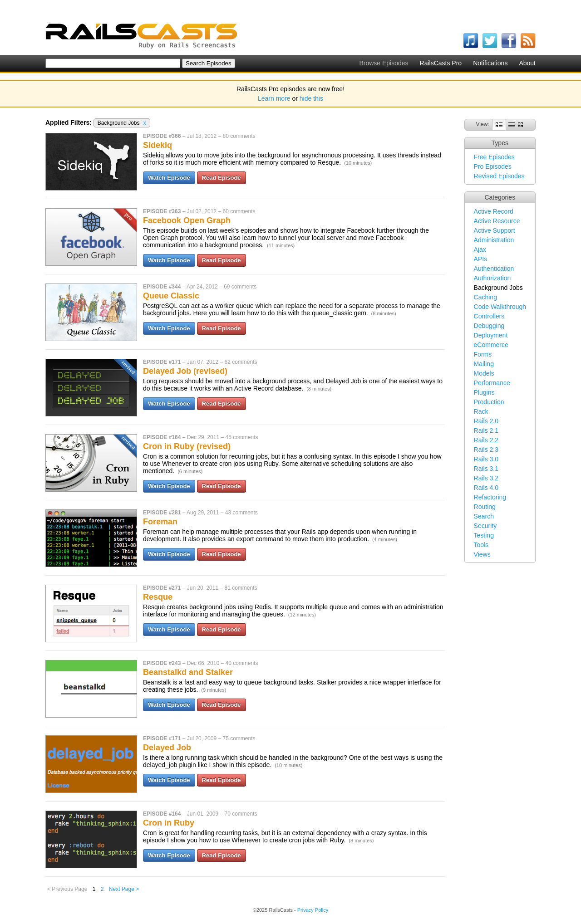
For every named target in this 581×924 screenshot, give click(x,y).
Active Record (494, 211)
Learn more (274, 98)
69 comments (240, 287)
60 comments (239, 211)
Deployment (491, 335)
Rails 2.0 (486, 421)
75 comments (239, 738)
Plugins (484, 392)
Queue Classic (171, 296)
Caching (485, 297)
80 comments (239, 136)
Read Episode (222, 178)
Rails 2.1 (486, 430)
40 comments (241, 663)
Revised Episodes (499, 176)
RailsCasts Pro (441, 63)
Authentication (494, 269)
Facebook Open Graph (187, 220)
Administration (494, 240)
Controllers (489, 316)
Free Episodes (494, 157)
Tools (481, 545)
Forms (483, 354)
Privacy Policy (313, 910)
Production (489, 402)
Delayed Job (167, 748)
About (527, 63)
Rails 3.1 (486, 469)
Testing (484, 535)
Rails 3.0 (486, 459)
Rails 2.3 (486, 450)
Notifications (490, 63)
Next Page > (124, 889)
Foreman (160, 522)
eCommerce (491, 345)
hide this (311, 98)
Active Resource (497, 221)
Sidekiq (158, 145)
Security (485, 526)
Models (484, 373)
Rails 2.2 (486, 440)
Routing (485, 507)
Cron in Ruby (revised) (187, 446)
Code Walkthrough (500, 307)
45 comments (241, 437)
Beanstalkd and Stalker (188, 672)
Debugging (489, 326)
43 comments (241, 513)
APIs (481, 259)
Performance (492, 383)
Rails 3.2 (486, 478)
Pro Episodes (493, 166)
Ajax (480, 249)
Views (482, 554)
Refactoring (490, 497)
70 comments (241, 814)
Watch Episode (169, 178)
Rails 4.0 (486, 488)
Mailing (484, 364)
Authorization (492, 278)
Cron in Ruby (169, 823)
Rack (481, 411)
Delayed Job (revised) (185, 371)
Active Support (495, 230)
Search (484, 516)
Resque (158, 597)
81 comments (241, 588)
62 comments (241, 362)
